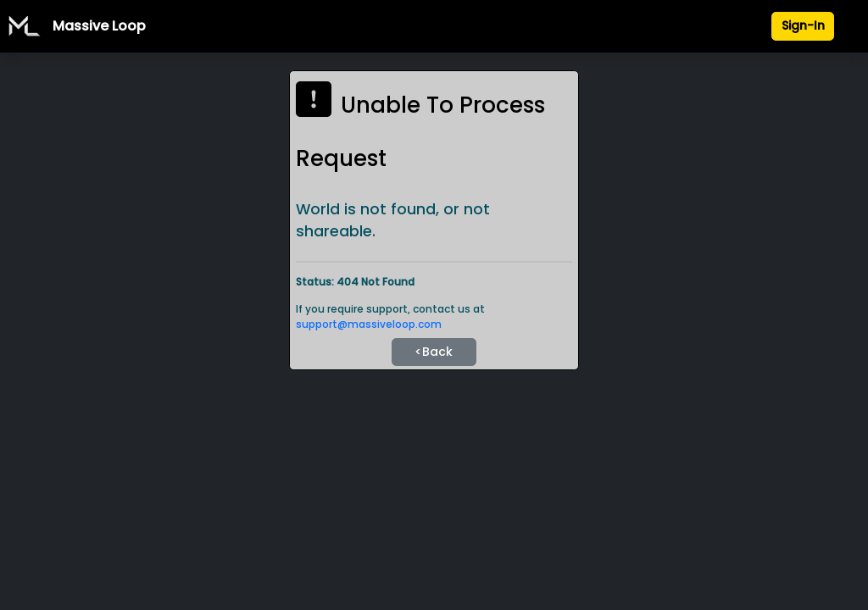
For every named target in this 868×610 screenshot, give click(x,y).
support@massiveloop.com (369, 324)
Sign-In (803, 25)
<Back (434, 352)
